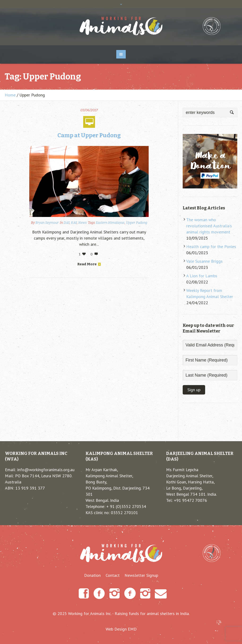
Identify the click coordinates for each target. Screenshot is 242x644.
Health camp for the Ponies (211, 247)
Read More (89, 264)
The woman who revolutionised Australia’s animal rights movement (209, 226)
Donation (92, 575)
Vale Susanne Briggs (204, 261)
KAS (74, 223)
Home (10, 95)
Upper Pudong (137, 223)
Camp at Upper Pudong (89, 135)
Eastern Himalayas (110, 223)
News (82, 223)
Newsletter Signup (141, 575)
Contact (113, 575)
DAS (67, 223)
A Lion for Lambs (202, 276)
